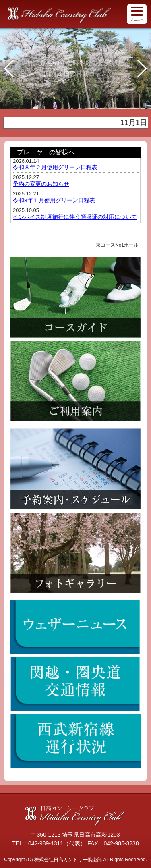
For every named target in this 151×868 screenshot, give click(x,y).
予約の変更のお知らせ (41, 184)
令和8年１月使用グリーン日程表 (54, 200)
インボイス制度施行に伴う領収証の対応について (75, 217)
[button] (142, 69)
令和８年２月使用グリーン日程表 (55, 167)
